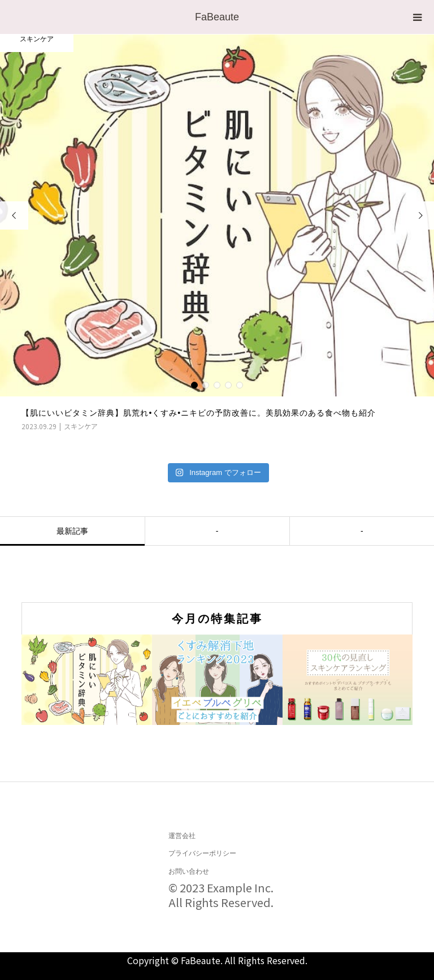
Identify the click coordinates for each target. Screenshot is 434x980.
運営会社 (182, 836)
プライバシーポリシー (202, 853)
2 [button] (206, 385)
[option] (217, 233)
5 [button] (240, 385)
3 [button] (217, 385)
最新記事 (72, 531)
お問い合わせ (189, 871)
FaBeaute (217, 17)
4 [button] (228, 385)
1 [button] (194, 385)
